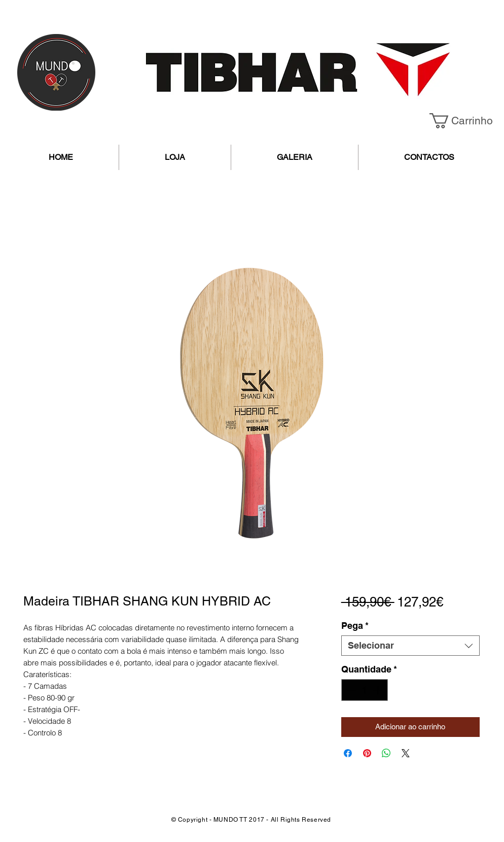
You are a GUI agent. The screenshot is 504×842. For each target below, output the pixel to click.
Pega (355, 626)
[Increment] (379, 690)
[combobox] (410, 646)
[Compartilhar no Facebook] (348, 753)
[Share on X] (406, 753)
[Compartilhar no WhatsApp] (386, 753)
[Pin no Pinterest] (367, 753)
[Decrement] (351, 690)
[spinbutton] (365, 690)
